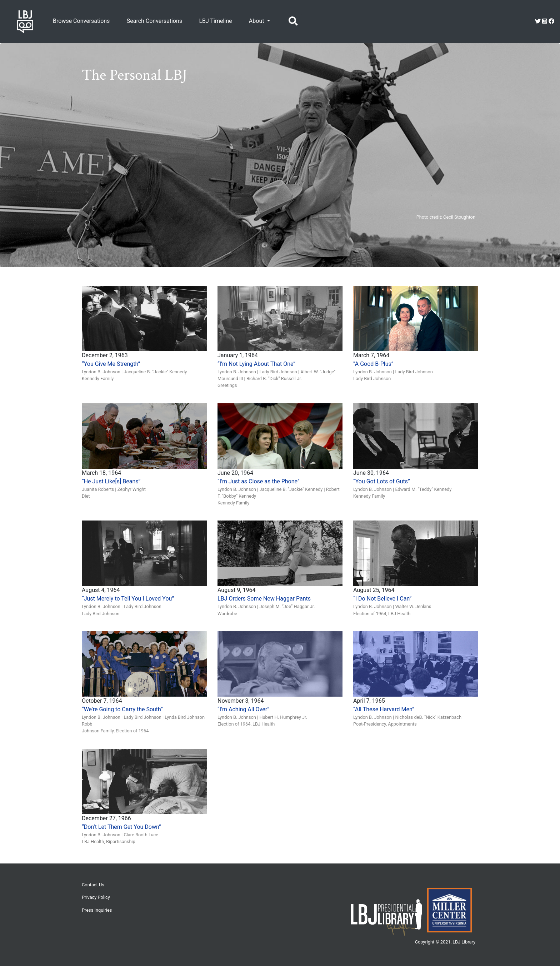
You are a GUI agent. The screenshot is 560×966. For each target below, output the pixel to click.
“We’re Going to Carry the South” (122, 709)
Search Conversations (154, 21)
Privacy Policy (96, 897)
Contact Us (93, 885)
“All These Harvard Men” (384, 709)
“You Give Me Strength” (111, 364)
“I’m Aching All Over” (243, 709)
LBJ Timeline (215, 21)
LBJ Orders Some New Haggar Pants (264, 599)
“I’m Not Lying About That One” (256, 364)
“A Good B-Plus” (373, 364)
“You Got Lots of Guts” (382, 481)
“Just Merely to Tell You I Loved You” (128, 599)
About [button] (257, 21)
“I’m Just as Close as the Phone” (259, 481)
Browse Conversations (81, 21)
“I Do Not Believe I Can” (382, 599)
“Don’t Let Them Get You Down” (121, 827)
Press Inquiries (97, 910)
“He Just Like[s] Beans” (111, 481)
